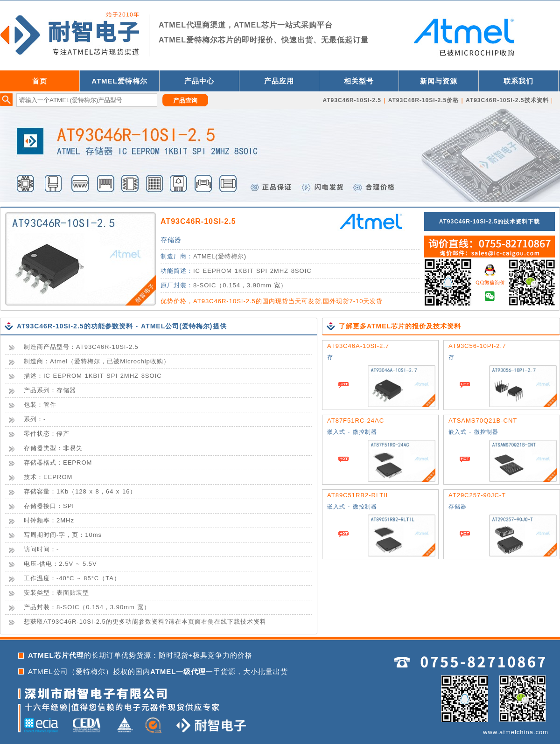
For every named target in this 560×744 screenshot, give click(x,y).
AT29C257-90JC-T (477, 495)
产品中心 (199, 81)
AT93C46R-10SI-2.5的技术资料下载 (490, 222)
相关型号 (359, 81)
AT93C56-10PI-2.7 (477, 346)
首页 (40, 81)
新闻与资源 (439, 81)
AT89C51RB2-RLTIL (358, 495)
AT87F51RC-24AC (356, 421)
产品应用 (279, 81)
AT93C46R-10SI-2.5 (198, 221)
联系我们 (518, 81)
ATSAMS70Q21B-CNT (483, 421)
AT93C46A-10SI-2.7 (358, 346)
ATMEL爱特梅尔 (119, 81)
